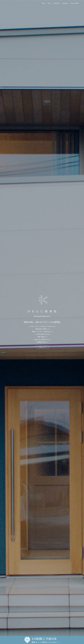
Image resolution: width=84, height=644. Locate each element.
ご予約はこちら (42, 347)
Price (49, 3)
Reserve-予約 (75, 3)
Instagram (65, 3)
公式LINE (56, 3)
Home (43, 3)
